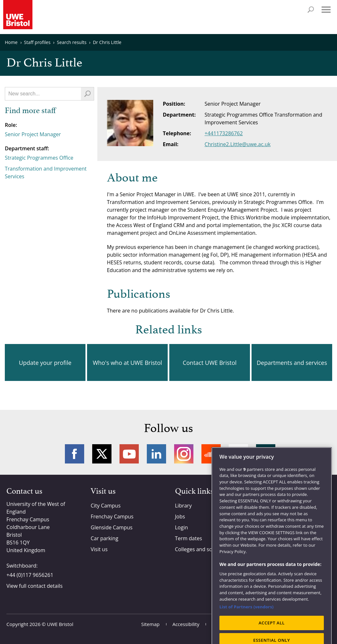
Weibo (238, 454)
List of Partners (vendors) (247, 627)
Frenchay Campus (112, 516)
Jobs (180, 516)
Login (182, 527)
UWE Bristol (60, 624)
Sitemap (151, 624)
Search (311, 10)
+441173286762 (224, 133)
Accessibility (186, 624)
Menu (326, 10)
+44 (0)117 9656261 (30, 575)
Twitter (102, 454)
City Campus (106, 506)
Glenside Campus (111, 527)
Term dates (189, 538)
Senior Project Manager (33, 134)
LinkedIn (156, 454)
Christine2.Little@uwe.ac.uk (238, 144)
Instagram (184, 454)
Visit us (99, 549)
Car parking (104, 538)
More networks (266, 454)
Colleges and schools (200, 549)
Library (183, 506)
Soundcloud (211, 454)
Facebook (75, 454)
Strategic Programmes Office (39, 158)
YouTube (129, 454)
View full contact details (35, 586)
